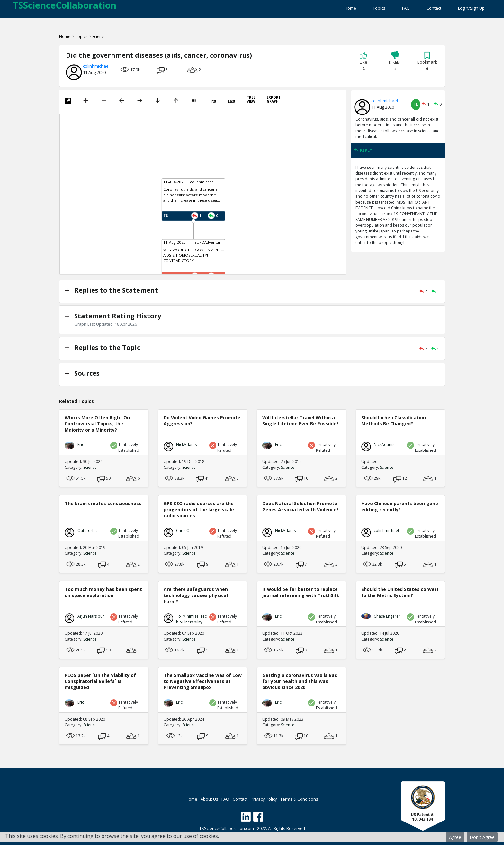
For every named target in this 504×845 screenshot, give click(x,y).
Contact (424, 10)
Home (309, 10)
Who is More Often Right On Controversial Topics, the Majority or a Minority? (97, 424)
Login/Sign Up (471, 10)
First (212, 106)
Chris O (183, 531)
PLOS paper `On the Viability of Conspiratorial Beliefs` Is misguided (100, 681)
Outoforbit (87, 531)
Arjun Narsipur (91, 617)
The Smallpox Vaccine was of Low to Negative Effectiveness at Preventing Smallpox (203, 681)
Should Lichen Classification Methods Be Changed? (394, 421)
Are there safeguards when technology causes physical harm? (196, 596)
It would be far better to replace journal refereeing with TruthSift (301, 593)
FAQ (385, 10)
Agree (455, 837)
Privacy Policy (276, 799)
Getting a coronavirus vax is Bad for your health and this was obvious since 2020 (300, 681)
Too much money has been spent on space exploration (103, 593)
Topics (348, 10)
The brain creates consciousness (103, 504)
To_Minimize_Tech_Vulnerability (191, 619)
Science (99, 41)
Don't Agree (482, 837)
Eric (81, 445)
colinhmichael (96, 70)
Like (364, 66)
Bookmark (427, 66)
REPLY (363, 155)
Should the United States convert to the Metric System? (400, 593)
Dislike (395, 66)
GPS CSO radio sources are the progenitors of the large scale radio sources (199, 510)
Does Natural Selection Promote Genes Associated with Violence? (301, 507)
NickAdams (186, 445)
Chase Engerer (387, 617)
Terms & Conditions (320, 799)
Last (232, 106)
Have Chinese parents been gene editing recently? (400, 507)
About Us (197, 799)
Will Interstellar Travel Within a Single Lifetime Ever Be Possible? (301, 421)
